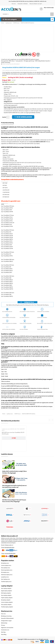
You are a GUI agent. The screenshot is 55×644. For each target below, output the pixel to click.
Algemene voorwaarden (7, 628)
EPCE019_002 (14, 96)
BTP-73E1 (5, 183)
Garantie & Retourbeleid (7, 618)
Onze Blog (4, 635)
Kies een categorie (10, 19)
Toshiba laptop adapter (7, 607)
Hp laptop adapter (6, 600)
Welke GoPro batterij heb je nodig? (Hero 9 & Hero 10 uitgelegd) (14, 472)
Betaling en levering (6, 616)
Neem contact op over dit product (10, 64)
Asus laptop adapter (6, 595)
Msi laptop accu (5, 572)
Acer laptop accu (5, 579)
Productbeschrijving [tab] (7, 123)
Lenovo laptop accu (6, 565)
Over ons (14, 4)
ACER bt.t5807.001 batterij (27, 23)
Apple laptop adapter (7, 591)
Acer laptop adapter (6, 588)
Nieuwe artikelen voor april (36, 4)
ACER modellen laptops (20, 131)
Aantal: (4, 117)
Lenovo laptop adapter (7, 602)
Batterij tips (4, 623)
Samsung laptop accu (7, 570)
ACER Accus (16, 23)
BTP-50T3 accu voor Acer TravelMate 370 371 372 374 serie (13, 433)
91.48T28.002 (6, 192)
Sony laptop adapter (6, 605)
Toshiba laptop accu (6, 582)
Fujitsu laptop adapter (7, 598)
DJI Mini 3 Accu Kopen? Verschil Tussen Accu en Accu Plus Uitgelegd (14, 501)
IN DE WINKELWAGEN (23, 117)
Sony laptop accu (6, 568)
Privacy (3, 625)
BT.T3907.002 (39, 98)
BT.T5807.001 (20, 98)
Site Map (3, 632)
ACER (8, 89)
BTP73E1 (5, 185)
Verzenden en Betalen (23, 4)
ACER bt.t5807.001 (39, 175)
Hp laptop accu (5, 563)
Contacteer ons (5, 630)
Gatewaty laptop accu (7, 575)
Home (3, 23)
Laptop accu (9, 23)
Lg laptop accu (5, 577)
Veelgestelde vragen (6, 621)
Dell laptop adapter (6, 593)
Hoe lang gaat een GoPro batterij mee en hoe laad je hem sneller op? (14, 486)
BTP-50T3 (26, 98)
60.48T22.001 (32, 98)
